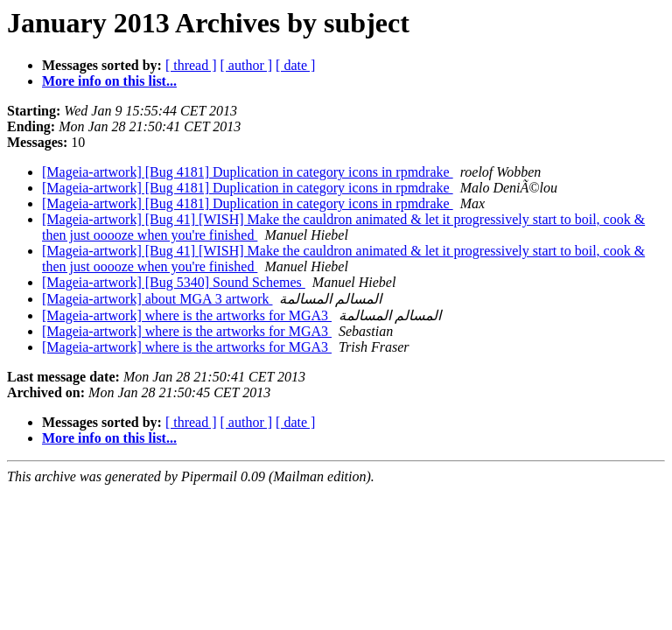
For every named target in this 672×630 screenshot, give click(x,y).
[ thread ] (191, 65)
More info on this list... (109, 81)
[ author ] (247, 65)
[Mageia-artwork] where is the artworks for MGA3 (187, 315)
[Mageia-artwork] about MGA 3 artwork (157, 299)
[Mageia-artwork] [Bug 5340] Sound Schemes (174, 282)
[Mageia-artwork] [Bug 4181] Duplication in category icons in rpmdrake (248, 172)
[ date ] (295, 65)
